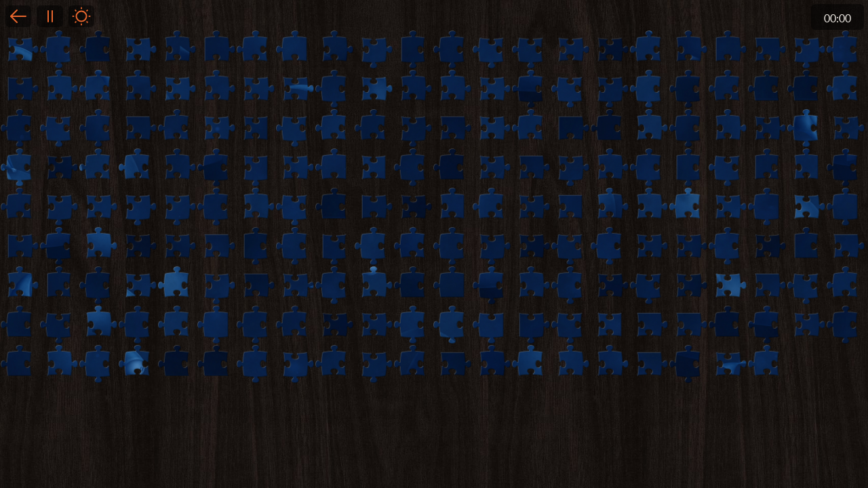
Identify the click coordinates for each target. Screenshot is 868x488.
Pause (50, 16)
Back (18, 16)
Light (81, 16)
